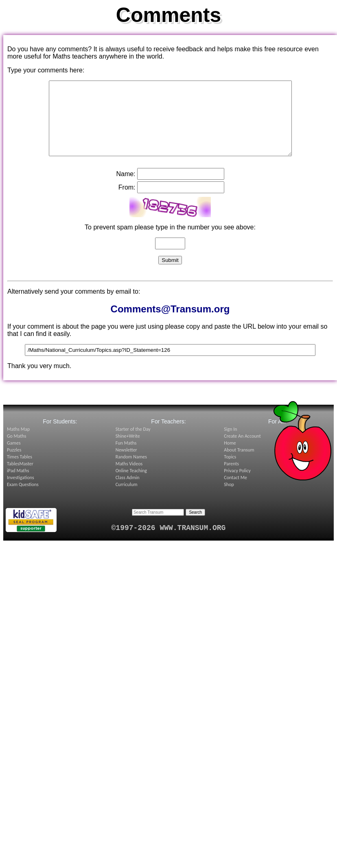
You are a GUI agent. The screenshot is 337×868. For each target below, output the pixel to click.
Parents (231, 478)
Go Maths (17, 451)
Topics (230, 471)
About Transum (239, 465)
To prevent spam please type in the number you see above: (170, 242)
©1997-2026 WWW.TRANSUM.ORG (169, 543)
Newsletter (126, 465)
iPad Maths (18, 485)
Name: (126, 189)
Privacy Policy (237, 485)
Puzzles (14, 465)
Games (14, 458)
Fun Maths (126, 458)
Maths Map (18, 444)
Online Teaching (131, 485)
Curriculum (127, 499)
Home (230, 458)
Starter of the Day (133, 444)
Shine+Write (128, 451)
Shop (229, 499)
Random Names (131, 471)
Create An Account (242, 451)
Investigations (21, 492)
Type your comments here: (46, 70)
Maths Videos (129, 478)
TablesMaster (20, 478)
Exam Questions (23, 499)
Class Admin (128, 492)
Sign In (230, 444)
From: (127, 202)
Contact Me (235, 492)
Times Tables (20, 471)
